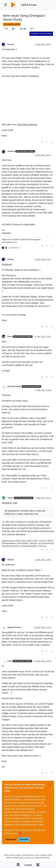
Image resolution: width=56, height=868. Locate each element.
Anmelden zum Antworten (41, 34)
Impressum (29, 858)
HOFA (6, 855)
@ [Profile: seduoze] (7, 264)
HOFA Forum (29, 5)
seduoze (11, 151)
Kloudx (11, 44)
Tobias (10, 498)
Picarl (10, 337)
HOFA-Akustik (28, 855)
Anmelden (24, 839)
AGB (37, 858)
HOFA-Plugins (15, 855)
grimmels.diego (14, 386)
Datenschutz (45, 858)
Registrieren (11, 839)
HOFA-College (40, 855)
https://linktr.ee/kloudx (27, 125)
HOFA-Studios (18, 858)
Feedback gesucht (12, 24)
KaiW (10, 661)
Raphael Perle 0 (14, 627)
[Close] (51, 785)
